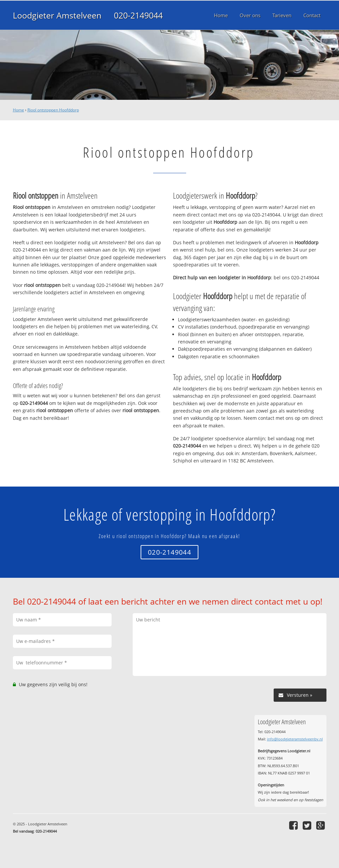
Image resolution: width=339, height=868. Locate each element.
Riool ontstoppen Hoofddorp (53, 110)
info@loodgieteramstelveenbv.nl (295, 739)
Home (18, 110)
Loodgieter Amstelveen (57, 15)
